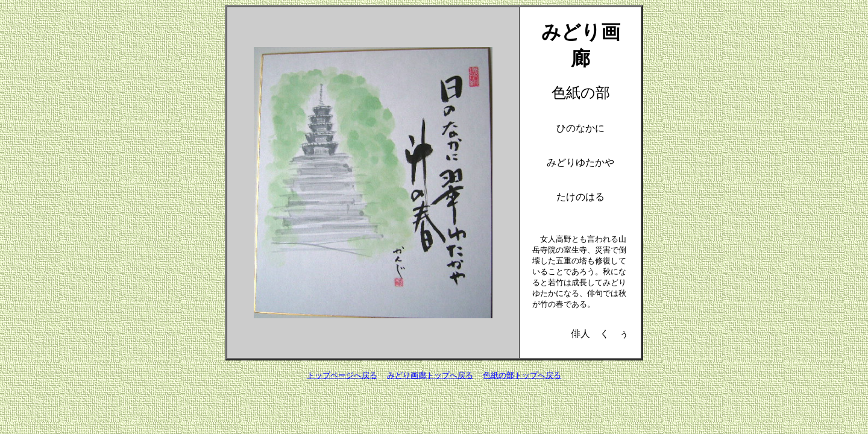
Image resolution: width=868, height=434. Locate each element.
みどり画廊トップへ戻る (430, 375)
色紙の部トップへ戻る (522, 375)
